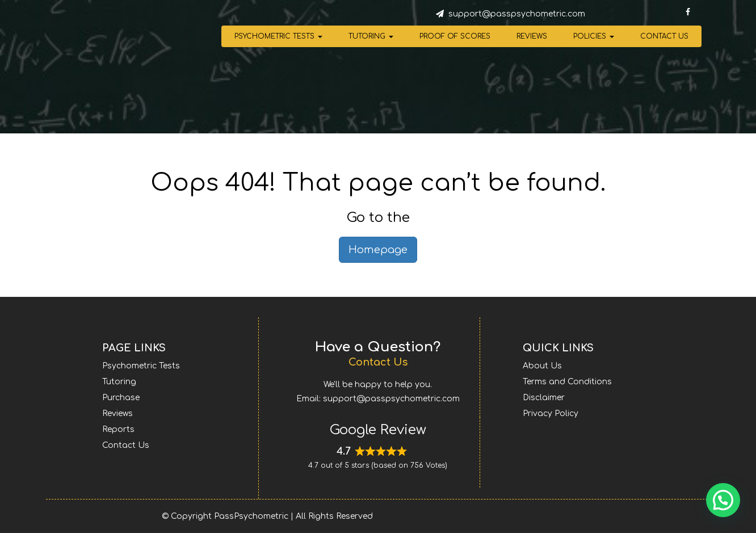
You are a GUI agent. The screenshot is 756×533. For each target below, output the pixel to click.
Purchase (121, 398)
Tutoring (371, 36)
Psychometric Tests (278, 36)
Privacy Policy (551, 414)
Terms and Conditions (567, 382)
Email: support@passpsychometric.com (378, 399)
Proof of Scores (455, 36)
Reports (118, 429)
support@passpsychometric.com (517, 14)
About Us (542, 366)
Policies (594, 36)
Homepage (378, 250)
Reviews (532, 36)
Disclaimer (544, 398)
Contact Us (664, 36)
